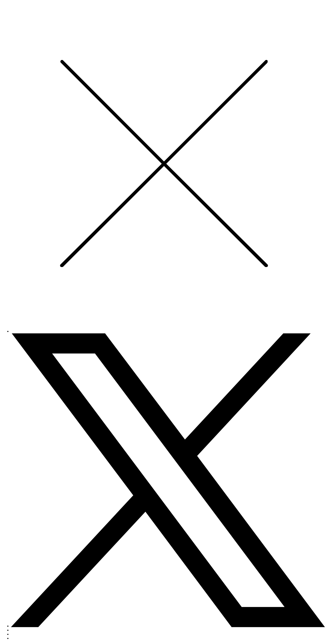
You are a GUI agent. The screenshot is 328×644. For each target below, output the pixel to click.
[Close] (164, 324)
